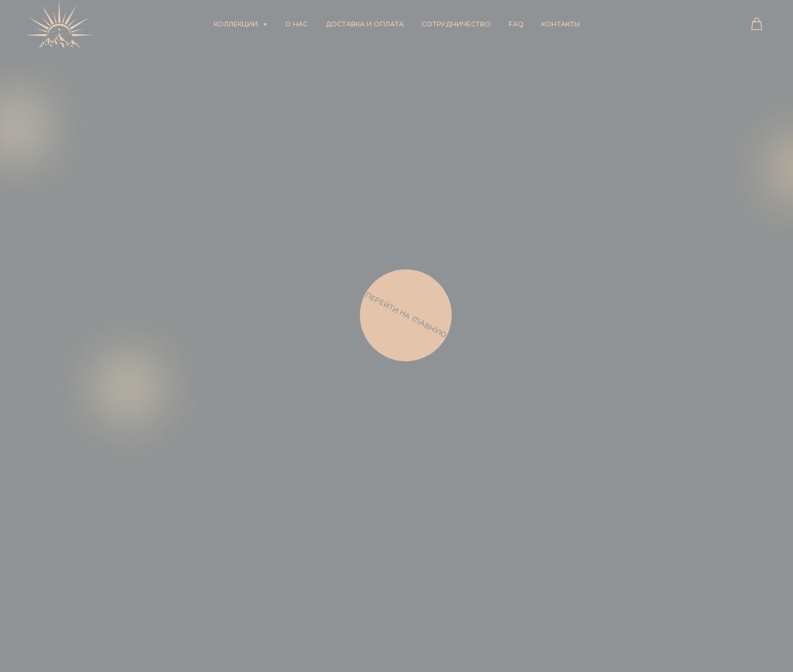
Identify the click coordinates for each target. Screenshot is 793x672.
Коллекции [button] (237, 24)
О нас (296, 24)
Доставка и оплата (365, 24)
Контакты (561, 24)
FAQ (516, 24)
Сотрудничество (456, 24)
